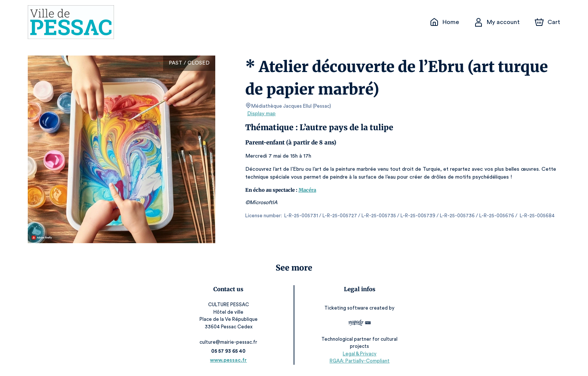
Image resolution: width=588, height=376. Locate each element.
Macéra (307, 190)
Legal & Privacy (359, 354)
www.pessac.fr (229, 360)
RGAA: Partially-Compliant (359, 361)
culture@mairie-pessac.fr (229, 342)
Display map (262, 114)
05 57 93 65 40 (229, 351)
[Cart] (548, 22)
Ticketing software (347, 308)
